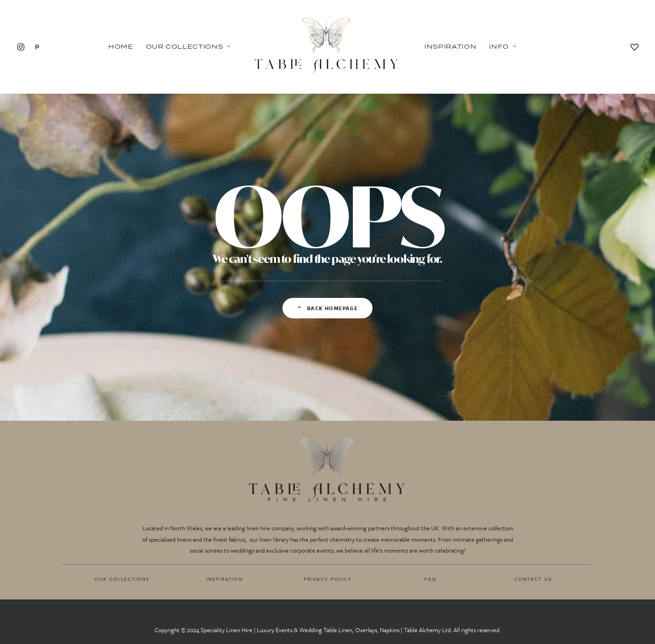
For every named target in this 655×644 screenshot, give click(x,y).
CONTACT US (533, 579)
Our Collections (188, 46)
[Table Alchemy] (327, 47)
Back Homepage (327, 308)
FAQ (431, 579)
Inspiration (450, 46)
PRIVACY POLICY (328, 579)
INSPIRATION (225, 579)
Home (121, 46)
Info (503, 46)
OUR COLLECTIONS (122, 579)
